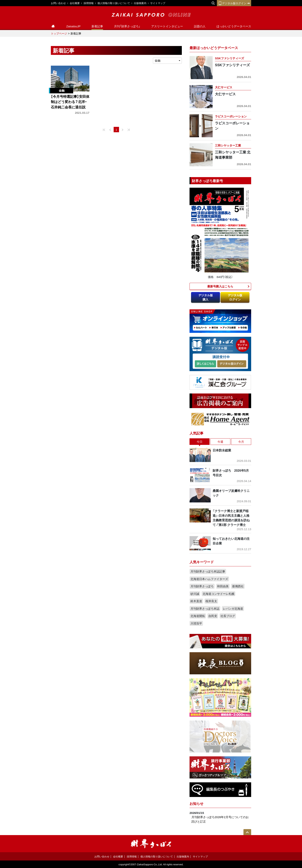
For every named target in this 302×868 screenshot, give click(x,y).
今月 (241, 442)
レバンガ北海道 (233, 609)
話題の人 (200, 26)
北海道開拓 (198, 616)
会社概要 (75, 3)
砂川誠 (195, 594)
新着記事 (97, 26)
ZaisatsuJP (73, 26)
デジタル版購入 (206, 297)
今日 (200, 442)
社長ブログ (228, 616)
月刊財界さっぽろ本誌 (205, 609)
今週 (220, 442)
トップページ (59, 33)
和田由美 (223, 586)
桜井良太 (211, 601)
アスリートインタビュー (167, 26)
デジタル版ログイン (234, 3)
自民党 (213, 616)
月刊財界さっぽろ (202, 586)
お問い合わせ (58, 3)
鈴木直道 (196, 601)
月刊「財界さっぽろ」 (127, 26)
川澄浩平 (196, 623)
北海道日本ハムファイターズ (209, 579)
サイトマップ (158, 3)
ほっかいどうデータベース (234, 26)
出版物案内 (140, 3)
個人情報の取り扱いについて (114, 3)
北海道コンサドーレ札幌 (219, 594)
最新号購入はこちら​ (220, 286)
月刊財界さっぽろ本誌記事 (208, 571)
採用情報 (89, 3)
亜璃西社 (238, 586)
